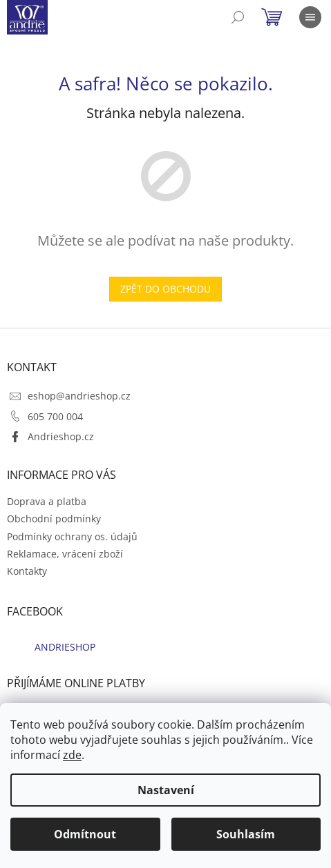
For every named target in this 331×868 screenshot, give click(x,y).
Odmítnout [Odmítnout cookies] (85, 834)
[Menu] (310, 17)
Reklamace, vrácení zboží (65, 554)
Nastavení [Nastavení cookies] (166, 790)
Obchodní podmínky (54, 519)
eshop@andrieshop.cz (79, 396)
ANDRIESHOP (65, 647)
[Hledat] (238, 17)
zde (72, 755)
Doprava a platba (47, 501)
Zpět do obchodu (165, 289)
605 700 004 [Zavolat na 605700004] (55, 416)
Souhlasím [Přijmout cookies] (246, 834)
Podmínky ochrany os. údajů (72, 536)
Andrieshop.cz (61, 436)
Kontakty (27, 571)
